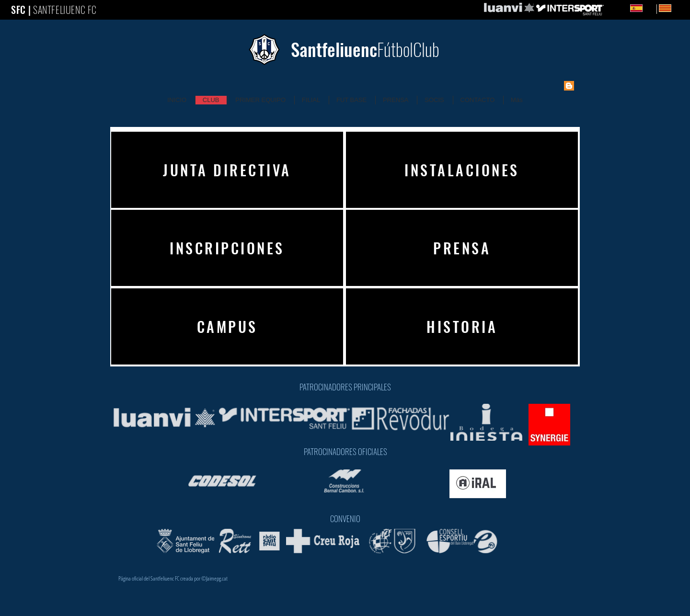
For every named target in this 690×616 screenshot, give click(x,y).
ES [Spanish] (651, 8)
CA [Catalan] (680, 8)
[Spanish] (636, 8)
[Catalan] (657, 9)
